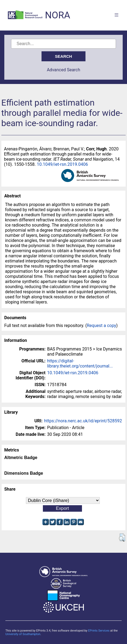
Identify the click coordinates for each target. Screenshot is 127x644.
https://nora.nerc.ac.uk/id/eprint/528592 (83, 421)
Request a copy (102, 326)
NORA (58, 15)
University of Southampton (23, 634)
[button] (122, 538)
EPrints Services (99, 631)
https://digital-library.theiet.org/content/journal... (80, 363)
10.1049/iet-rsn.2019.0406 (62, 164)
